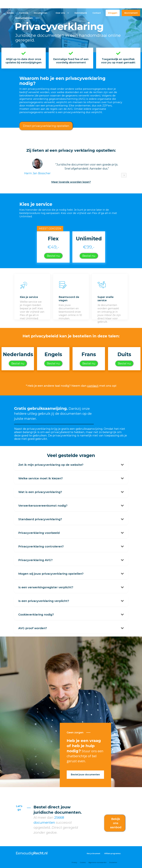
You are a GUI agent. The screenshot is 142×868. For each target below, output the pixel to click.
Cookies (83, 862)
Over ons (60, 13)
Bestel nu (53, 256)
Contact (97, 13)
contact (93, 386)
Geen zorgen (75, 733)
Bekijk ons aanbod (116, 823)
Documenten (41, 13)
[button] (61, 13)
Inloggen (113, 13)
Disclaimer (113, 862)
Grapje (77, 228)
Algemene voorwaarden (97, 862)
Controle (24, 13)
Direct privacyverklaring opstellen (46, 126)
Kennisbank (81, 13)
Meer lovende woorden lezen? (71, 182)
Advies (10, 13)
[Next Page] (124, 175)
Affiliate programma (112, 853)
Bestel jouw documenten (85, 775)
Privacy (74, 862)
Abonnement (131, 13)
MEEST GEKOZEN (50, 229)
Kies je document (94, 853)
